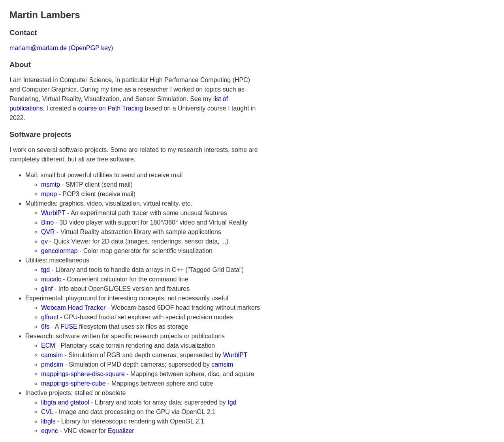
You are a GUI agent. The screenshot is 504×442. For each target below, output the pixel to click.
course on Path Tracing (110, 108)
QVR (48, 232)
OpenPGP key (91, 48)
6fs (45, 327)
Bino (47, 222)
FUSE (69, 327)
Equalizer (121, 431)
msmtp (51, 184)
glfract (50, 317)
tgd (45, 270)
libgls (48, 421)
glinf (47, 289)
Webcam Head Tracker (73, 308)
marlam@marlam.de (38, 48)
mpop (49, 194)
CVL (47, 412)
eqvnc (50, 431)
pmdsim (52, 364)
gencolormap (59, 251)
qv (44, 241)
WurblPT (53, 213)
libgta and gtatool (65, 402)
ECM (48, 346)
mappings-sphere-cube (73, 383)
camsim (52, 355)
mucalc (51, 279)
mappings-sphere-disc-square (83, 374)
